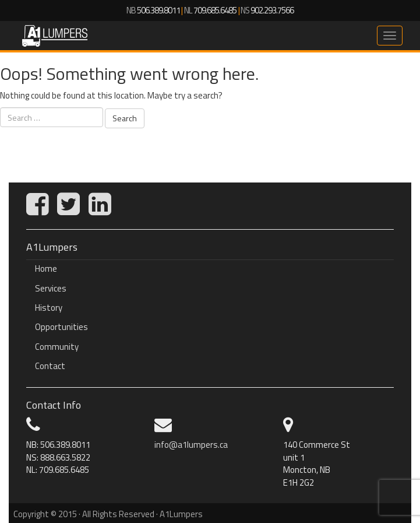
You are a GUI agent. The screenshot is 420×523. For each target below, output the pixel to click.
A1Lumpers (55, 36)
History (49, 308)
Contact (50, 366)
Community (57, 347)
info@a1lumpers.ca (191, 445)
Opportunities (61, 327)
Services (51, 288)
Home (46, 268)
